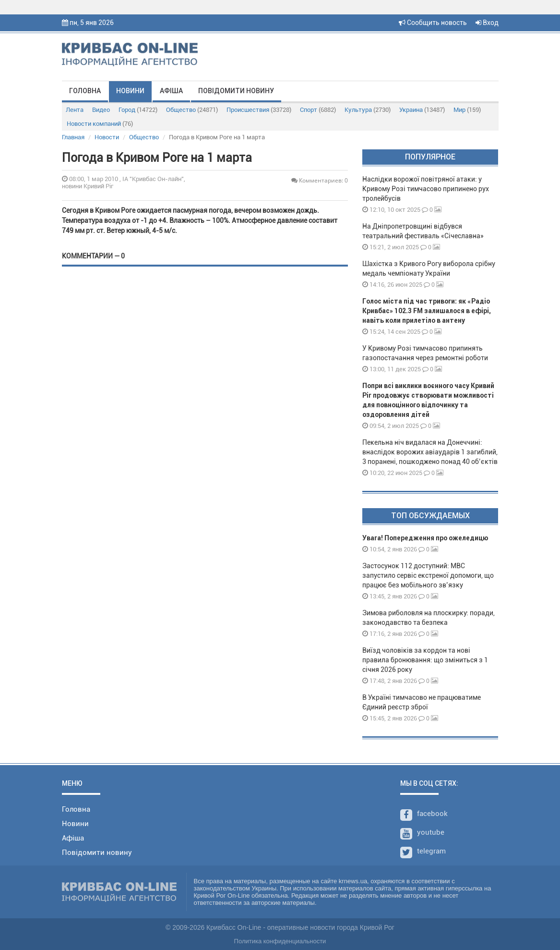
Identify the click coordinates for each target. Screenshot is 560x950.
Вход (487, 23)
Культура (368, 110)
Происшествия (259, 110)
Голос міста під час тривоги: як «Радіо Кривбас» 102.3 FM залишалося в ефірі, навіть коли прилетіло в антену (427, 311)
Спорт (318, 110)
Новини (130, 91)
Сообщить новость (433, 23)
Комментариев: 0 (320, 180)
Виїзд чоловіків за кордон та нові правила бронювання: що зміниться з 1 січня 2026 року (425, 660)
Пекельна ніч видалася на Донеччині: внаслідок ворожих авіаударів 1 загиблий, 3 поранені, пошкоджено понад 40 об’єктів (430, 452)
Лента (75, 110)
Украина (422, 110)
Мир (467, 110)
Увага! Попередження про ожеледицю (425, 538)
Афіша (171, 91)
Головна (85, 91)
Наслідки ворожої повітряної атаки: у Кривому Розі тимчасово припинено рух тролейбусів (426, 189)
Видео (101, 110)
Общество (192, 110)
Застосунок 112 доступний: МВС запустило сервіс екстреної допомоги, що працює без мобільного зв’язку (428, 575)
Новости (107, 137)
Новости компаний (100, 124)
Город (138, 110)
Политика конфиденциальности (280, 941)
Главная (73, 137)
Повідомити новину (236, 91)
